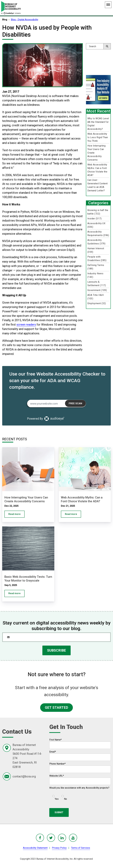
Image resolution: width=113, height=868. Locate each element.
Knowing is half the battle (98, 212)
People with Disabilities (97, 259)
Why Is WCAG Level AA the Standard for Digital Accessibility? (98, 124)
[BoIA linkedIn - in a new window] (62, 838)
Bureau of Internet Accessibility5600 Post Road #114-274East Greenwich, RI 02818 (27, 756)
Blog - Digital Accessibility (25, 20)
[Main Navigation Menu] (108, 5)
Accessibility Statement (35, 848)
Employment (97, 303)
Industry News (95, 275)
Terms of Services (81, 848)
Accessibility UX (96, 225)
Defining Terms (96, 267)
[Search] (98, 46)
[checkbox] (58, 796)
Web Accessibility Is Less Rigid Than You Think (98, 137)
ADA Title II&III (96, 297)
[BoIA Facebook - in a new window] (40, 838)
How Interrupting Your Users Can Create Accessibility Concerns (97, 153)
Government (97, 290)
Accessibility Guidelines (96, 242)
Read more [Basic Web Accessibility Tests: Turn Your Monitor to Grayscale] (14, 593)
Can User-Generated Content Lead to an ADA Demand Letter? (98, 185)
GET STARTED (56, 708)
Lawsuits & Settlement (97, 284)
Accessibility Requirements (98, 233)
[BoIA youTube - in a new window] (73, 838)
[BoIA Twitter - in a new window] (51, 838)
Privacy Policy (59, 848)
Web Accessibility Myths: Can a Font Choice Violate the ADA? (97, 170)
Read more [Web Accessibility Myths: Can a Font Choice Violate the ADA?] (71, 514)
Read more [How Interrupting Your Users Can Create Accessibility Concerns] (14, 514)
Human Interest (96, 250)
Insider (94, 219)
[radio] (55, 796)
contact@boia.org (24, 776)
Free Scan (75, 403)
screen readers (26, 325)
